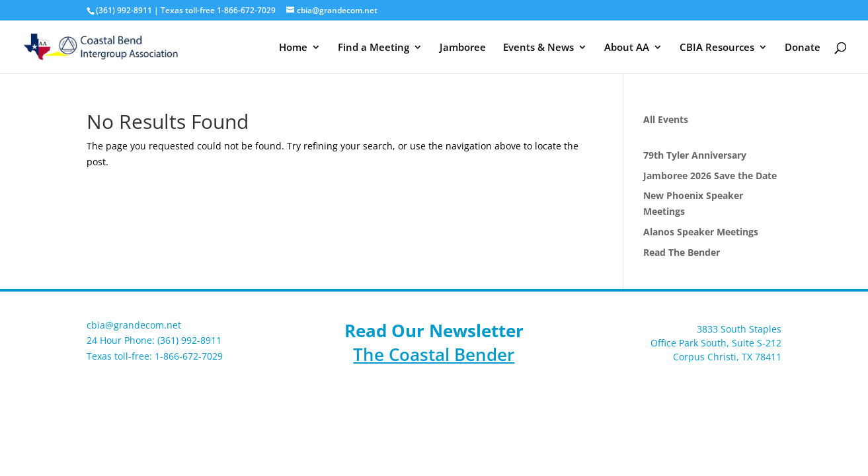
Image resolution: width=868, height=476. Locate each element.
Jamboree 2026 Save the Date (710, 176)
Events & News (538, 48)
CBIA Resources (717, 48)
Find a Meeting (374, 48)
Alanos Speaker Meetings (701, 232)
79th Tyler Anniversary (695, 155)
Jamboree (463, 48)
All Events (666, 119)
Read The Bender (682, 252)
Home (293, 48)
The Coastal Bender (434, 354)
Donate (803, 48)
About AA (627, 48)
